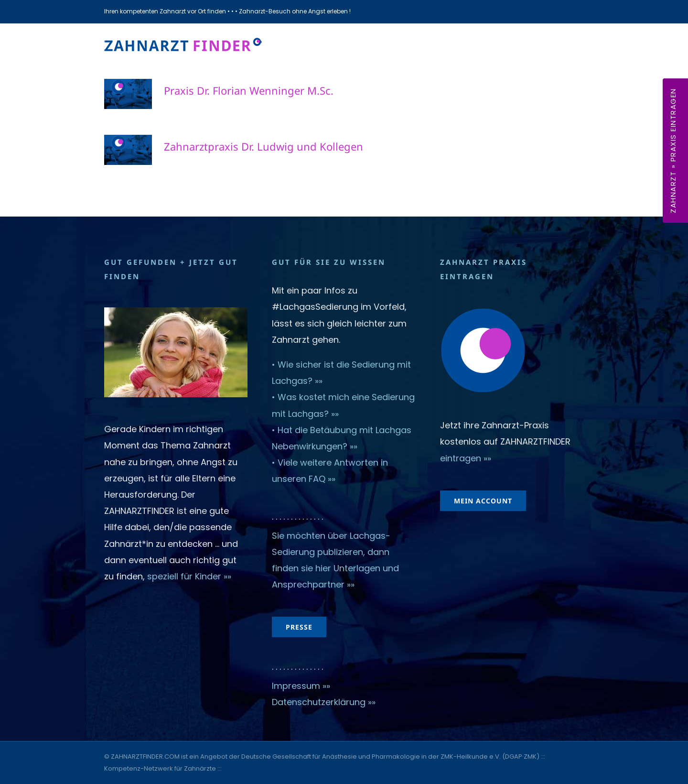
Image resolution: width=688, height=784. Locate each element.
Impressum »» (301, 686)
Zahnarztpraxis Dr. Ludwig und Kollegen (263, 146)
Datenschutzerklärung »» (324, 702)
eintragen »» (466, 458)
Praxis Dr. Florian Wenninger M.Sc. (249, 90)
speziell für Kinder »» (190, 576)
